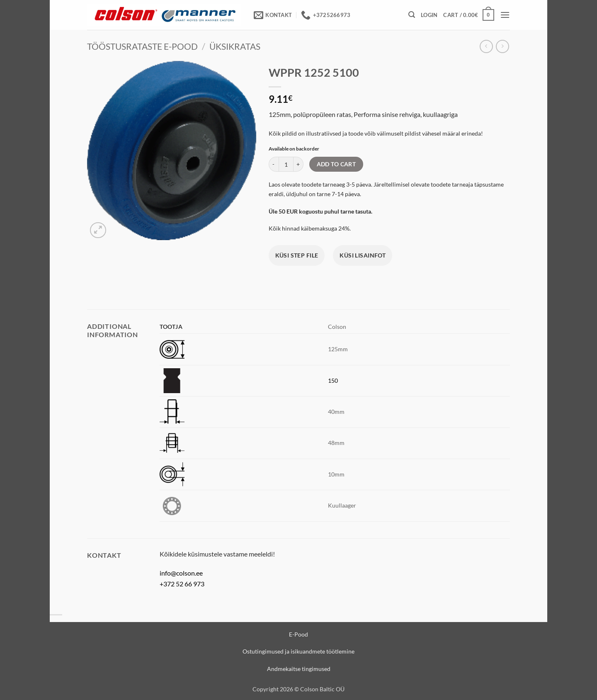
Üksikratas (235, 46)
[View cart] (468, 15)
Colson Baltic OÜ (322, 689)
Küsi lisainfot (363, 255)
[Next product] (486, 46)
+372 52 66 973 (182, 584)
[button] (412, 15)
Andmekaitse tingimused (299, 669)
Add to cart (336, 164)
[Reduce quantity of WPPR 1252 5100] (274, 164)
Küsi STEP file (297, 255)
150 (333, 380)
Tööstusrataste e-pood (142, 46)
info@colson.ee (181, 573)
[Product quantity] (286, 164)
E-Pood (298, 634)
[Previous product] (502, 46)
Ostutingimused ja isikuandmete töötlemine (298, 651)
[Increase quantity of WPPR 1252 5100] (298, 164)
